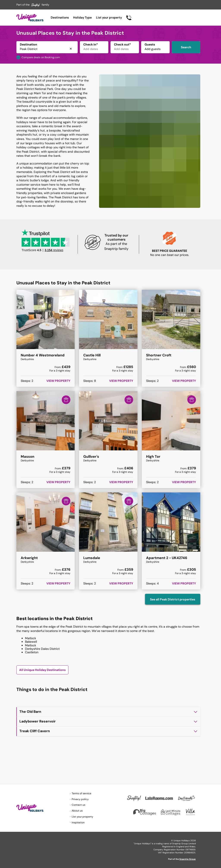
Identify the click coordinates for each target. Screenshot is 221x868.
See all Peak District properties (173, 599)
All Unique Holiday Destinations (42, 670)
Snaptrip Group (188, 859)
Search (186, 47)
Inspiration (78, 823)
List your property (109, 17)
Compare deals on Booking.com (41, 57)
